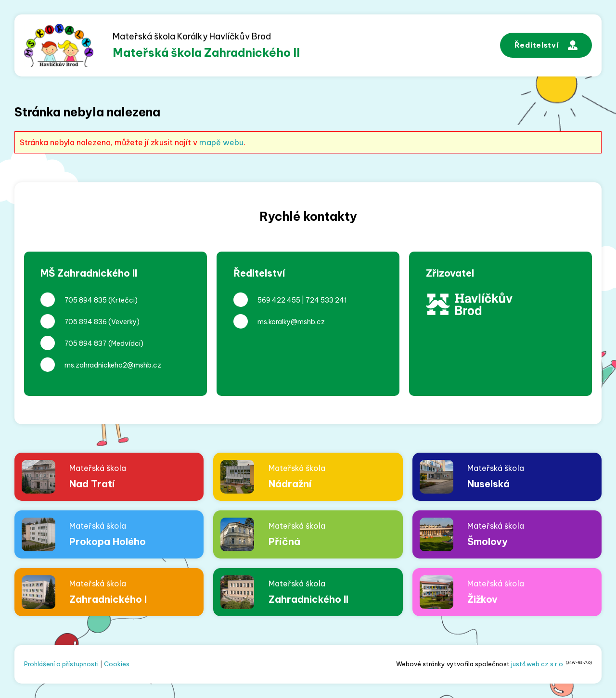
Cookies (117, 664)
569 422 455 (279, 300)
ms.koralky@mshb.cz (291, 322)
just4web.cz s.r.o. (538, 664)
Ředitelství (546, 45)
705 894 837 (86, 343)
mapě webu (221, 142)
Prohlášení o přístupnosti (61, 664)
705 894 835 (86, 300)
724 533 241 (326, 300)
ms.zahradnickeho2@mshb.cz (113, 365)
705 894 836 (86, 322)
